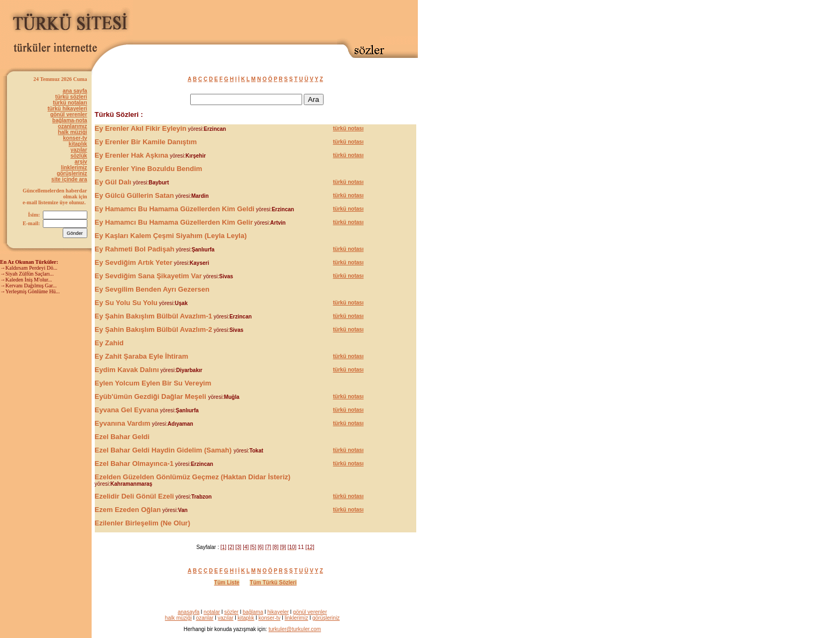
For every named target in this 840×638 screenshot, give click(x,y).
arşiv (81, 162)
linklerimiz (74, 168)
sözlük (78, 156)
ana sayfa (75, 91)
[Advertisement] (292, 20)
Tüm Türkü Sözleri (273, 583)
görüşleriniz (72, 173)
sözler (231, 612)
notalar (212, 612)
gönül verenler (69, 114)
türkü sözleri (71, 97)
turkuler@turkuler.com (295, 629)
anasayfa (189, 612)
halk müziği (72, 132)
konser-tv (75, 138)
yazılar (78, 150)
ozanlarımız (72, 126)
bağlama (253, 612)
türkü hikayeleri (67, 109)
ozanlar (205, 618)
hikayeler (278, 612)
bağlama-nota (70, 120)
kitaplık (78, 144)
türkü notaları (70, 103)
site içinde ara (69, 179)
